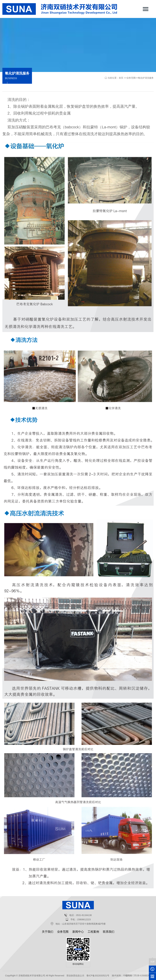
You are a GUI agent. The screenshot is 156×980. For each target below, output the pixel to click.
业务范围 (131, 78)
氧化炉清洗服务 (146, 78)
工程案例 (93, 932)
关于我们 (48, 932)
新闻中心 (78, 932)
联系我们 (109, 932)
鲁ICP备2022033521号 (98, 976)
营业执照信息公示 (75, 976)
